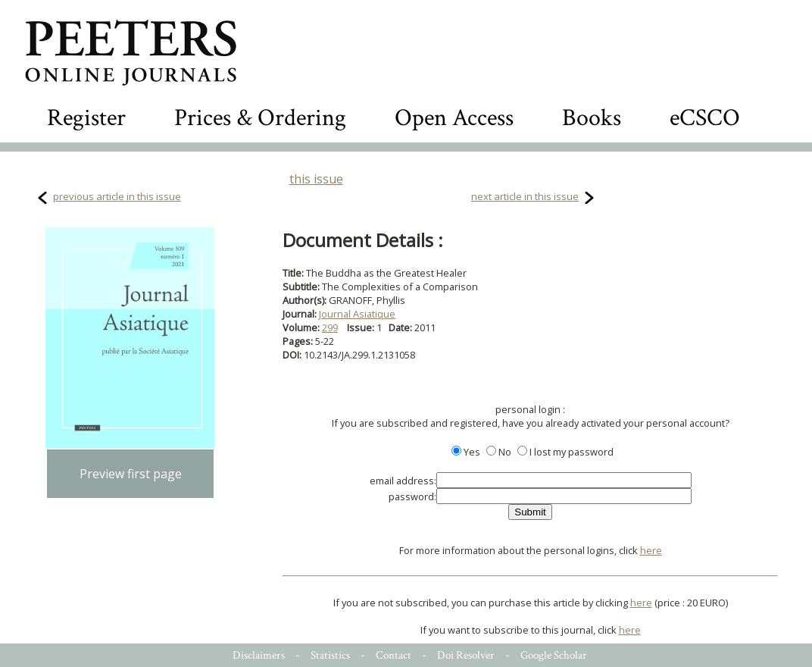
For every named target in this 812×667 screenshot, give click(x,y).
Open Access (454, 118)
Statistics (330, 655)
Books (592, 118)
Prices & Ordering (260, 118)
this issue (316, 179)
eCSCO (705, 118)
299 (330, 327)
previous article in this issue (117, 196)
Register (86, 118)
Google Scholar (554, 655)
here (651, 550)
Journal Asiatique (357, 314)
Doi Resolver (466, 655)
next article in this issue (525, 196)
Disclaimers (259, 655)
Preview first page (131, 474)
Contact (394, 655)
